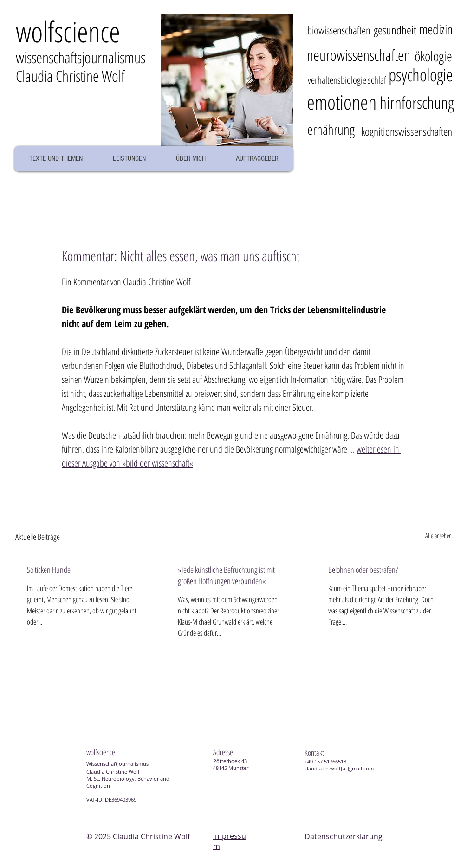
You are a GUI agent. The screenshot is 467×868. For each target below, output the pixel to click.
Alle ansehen (438, 536)
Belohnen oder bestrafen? (363, 570)
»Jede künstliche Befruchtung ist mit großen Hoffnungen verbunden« (226, 575)
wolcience (68, 31)
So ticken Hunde (49, 570)
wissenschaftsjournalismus (81, 57)
